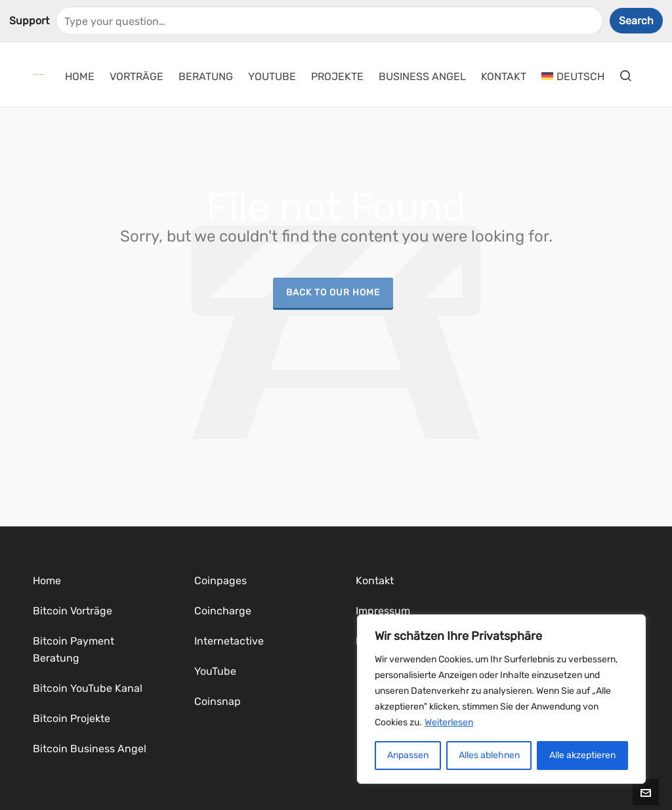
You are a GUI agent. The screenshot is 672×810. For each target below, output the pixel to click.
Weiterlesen (449, 722)
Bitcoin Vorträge (73, 611)
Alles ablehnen (489, 755)
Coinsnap (218, 701)
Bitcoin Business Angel (90, 749)
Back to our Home (333, 292)
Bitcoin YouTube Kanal (88, 688)
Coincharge (223, 611)
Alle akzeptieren (582, 755)
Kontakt (375, 581)
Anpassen (408, 755)
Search (636, 21)
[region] (501, 699)
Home (47, 581)
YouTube (215, 671)
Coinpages (220, 581)
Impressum (383, 611)
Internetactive (229, 641)
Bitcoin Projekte (72, 718)
